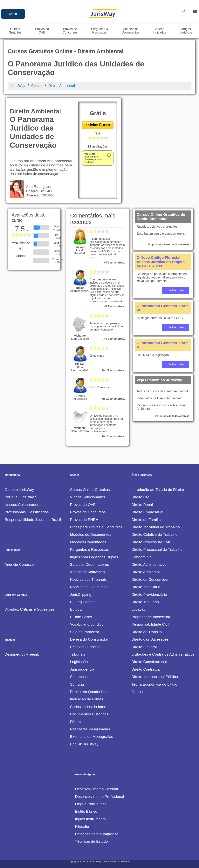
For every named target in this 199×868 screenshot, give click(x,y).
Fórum (75, 722)
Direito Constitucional (149, 662)
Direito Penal (142, 505)
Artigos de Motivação (87, 572)
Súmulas (77, 684)
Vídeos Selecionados (87, 497)
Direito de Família (146, 520)
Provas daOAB (42, 31)
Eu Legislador (81, 602)
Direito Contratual (146, 669)
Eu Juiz (76, 609)
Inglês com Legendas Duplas (94, 557)
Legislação (79, 662)
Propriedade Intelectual (151, 617)
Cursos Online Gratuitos (90, 490)
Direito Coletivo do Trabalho (154, 534)
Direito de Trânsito (147, 632)
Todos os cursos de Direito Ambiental (162, 391)
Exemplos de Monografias (92, 737)
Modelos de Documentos (91, 534)
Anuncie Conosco (19, 564)
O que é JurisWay (19, 490)
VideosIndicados (159, 31)
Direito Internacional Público (155, 677)
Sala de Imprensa (85, 632)
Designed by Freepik (22, 654)
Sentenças (79, 677)
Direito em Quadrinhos (89, 692)
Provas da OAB (83, 505)
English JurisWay (84, 744)
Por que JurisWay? (20, 497)
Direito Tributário (145, 602)
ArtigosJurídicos (186, 31)
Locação (138, 609)
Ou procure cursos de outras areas (169, 244)
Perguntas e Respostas (89, 549)
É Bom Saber (81, 617)
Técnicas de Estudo (91, 841)
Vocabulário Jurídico (87, 624)
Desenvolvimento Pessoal (96, 789)
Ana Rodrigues (37, 187)
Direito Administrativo (149, 564)
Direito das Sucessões (150, 639)
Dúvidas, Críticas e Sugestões (29, 609)
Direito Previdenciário (149, 594)
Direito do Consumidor (150, 579)
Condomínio (141, 557)
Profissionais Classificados (27, 512)
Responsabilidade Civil (150, 624)
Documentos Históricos (89, 714)
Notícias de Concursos (89, 587)
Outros (137, 692)
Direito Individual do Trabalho (156, 527)
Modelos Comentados (88, 542)
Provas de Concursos (88, 512)
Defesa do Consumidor (89, 639)
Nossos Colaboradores (23, 505)
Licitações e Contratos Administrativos (163, 654)
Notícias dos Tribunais (88, 579)
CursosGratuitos (15, 31)
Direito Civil (141, 497)
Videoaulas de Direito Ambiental (159, 398)
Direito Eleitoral (144, 647)
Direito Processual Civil (151, 542)
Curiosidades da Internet (90, 707)
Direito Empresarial (147, 512)
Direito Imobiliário (146, 587)
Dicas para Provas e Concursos (96, 527)
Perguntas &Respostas (100, 31)
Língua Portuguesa (91, 804)
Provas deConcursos (70, 31)
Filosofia (82, 826)
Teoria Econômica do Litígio (154, 684)
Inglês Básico (86, 811)
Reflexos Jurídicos (85, 647)
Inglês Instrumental (91, 819)
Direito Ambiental (62, 86)
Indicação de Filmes (87, 699)
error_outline (109, 155)
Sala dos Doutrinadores (89, 564)
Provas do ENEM (84, 520)
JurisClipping (81, 594)
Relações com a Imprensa (97, 834)
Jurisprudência (82, 669)
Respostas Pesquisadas (90, 729)
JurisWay (18, 86)
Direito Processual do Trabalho (157, 549)
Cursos (37, 86)
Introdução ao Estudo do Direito (158, 490)
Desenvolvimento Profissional (99, 797)
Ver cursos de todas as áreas (172, 416)
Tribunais (78, 654)
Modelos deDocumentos (131, 31)
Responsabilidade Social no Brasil (33, 520)
